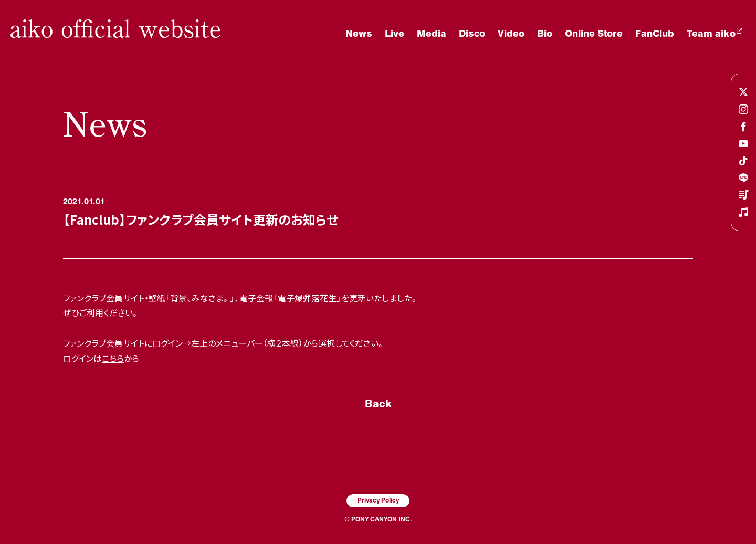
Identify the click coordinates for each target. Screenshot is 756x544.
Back (378, 403)
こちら (113, 358)
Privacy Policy (378, 500)
